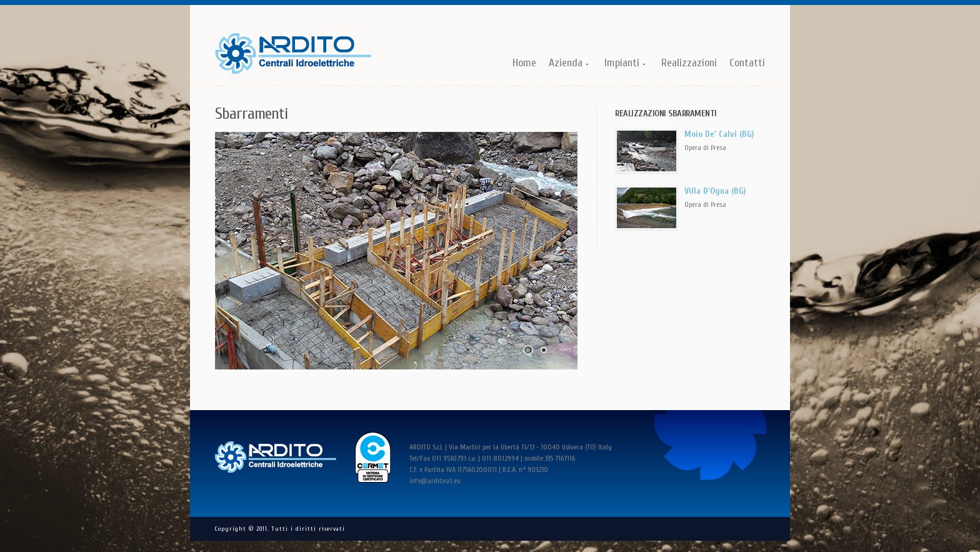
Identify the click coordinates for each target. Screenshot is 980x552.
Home (524, 63)
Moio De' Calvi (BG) (719, 134)
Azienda (566, 64)
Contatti (747, 63)
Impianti (622, 64)
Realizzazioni (689, 63)
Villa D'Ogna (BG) (715, 191)
